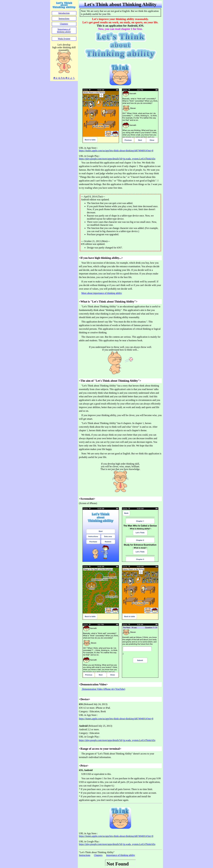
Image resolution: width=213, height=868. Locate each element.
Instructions (85, 855)
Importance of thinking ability (121, 855)
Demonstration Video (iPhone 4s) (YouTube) (103, 689)
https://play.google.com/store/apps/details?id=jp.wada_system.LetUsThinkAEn (117, 159)
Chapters (98, 855)
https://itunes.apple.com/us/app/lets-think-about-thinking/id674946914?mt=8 (116, 151)
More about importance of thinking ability (102, 293)
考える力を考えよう (64, 78)
